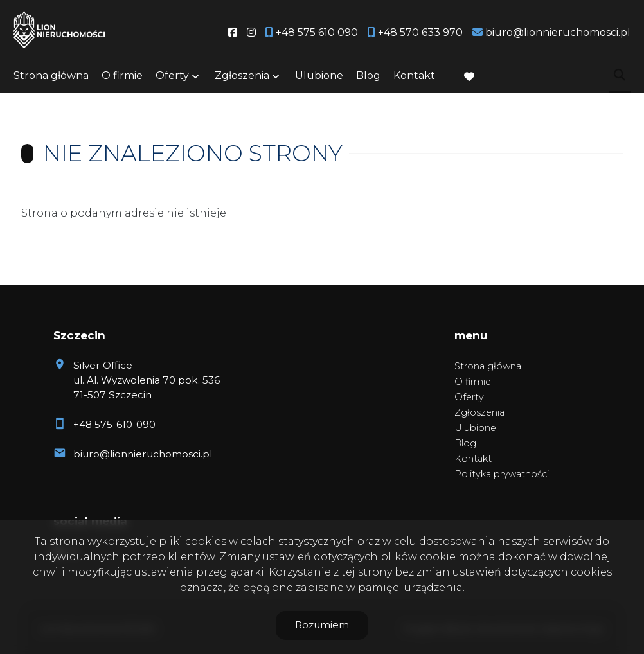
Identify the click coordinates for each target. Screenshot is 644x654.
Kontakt (414, 79)
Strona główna (51, 79)
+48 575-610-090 (114, 424)
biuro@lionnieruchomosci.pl (143, 454)
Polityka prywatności (502, 474)
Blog (368, 79)
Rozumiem (322, 625)
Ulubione (319, 79)
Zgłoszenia (242, 79)
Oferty (172, 79)
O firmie (122, 79)
